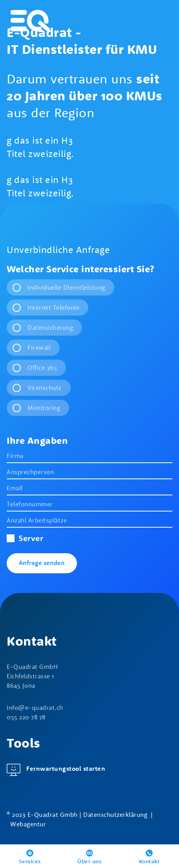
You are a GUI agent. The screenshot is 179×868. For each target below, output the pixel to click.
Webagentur (28, 824)
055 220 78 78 (26, 717)
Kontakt (149, 861)
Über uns (89, 861)
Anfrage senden (42, 563)
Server (25, 538)
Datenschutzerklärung (115, 814)
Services (30, 861)
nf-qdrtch (35, 707)
